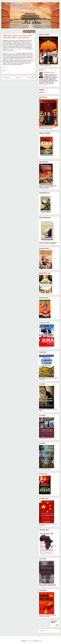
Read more (5, 67)
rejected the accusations (28, 59)
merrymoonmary (30, 641)
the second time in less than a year (17, 49)
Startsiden (18, 78)
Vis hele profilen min (44, 85)
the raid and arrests (12, 53)
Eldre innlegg (30, 78)
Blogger (40, 641)
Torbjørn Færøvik (50, 72)
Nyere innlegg (6, 78)
